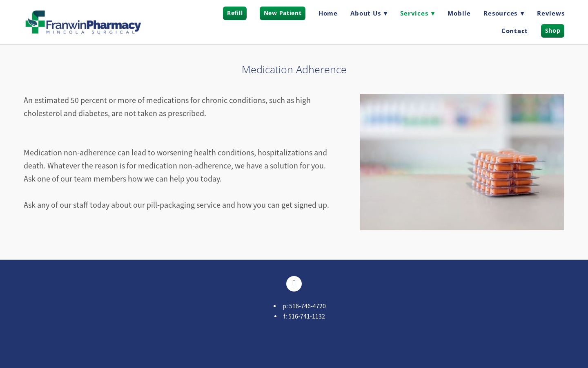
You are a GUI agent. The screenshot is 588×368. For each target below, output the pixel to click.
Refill (235, 13)
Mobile (459, 13)
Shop (553, 30)
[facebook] (294, 284)
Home (328, 13)
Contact (515, 31)
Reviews (551, 13)
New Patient (283, 13)
